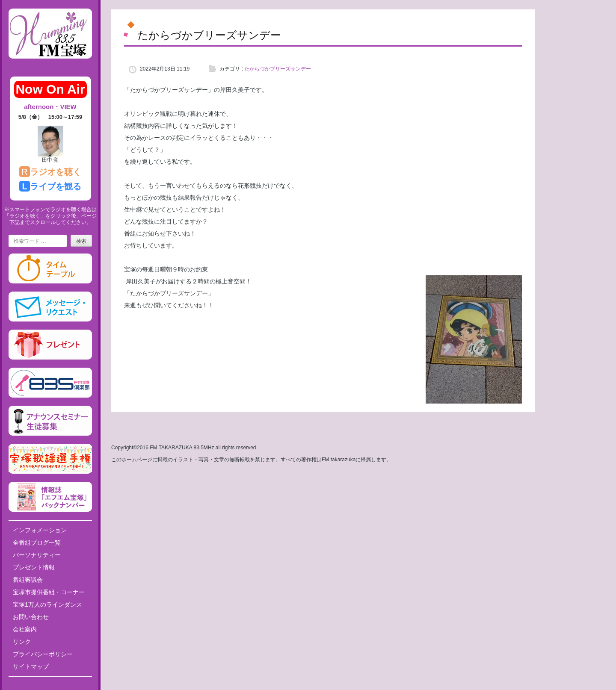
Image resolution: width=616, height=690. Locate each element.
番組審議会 (28, 580)
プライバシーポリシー (43, 654)
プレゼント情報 (34, 567)
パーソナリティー (37, 555)
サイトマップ (31, 666)
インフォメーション (40, 530)
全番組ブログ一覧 (37, 543)
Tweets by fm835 (50, 687)
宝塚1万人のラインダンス (47, 604)
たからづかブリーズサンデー (278, 69)
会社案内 (25, 629)
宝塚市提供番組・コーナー (49, 592)
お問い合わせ (31, 617)
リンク (22, 642)
